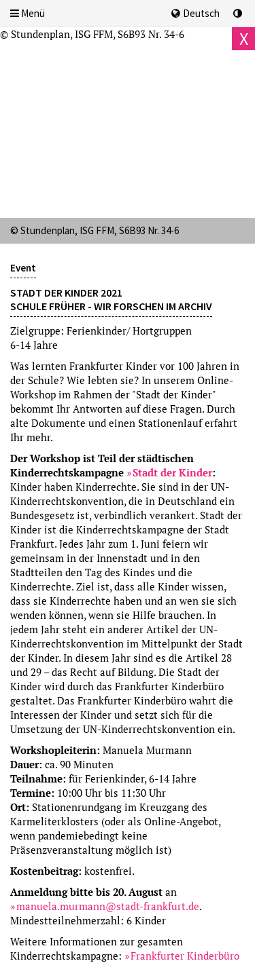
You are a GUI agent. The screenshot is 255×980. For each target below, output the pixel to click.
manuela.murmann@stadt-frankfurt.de (108, 906)
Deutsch (195, 13)
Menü (28, 13)
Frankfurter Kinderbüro (185, 956)
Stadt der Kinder (172, 472)
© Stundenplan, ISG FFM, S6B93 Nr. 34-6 (92, 34)
